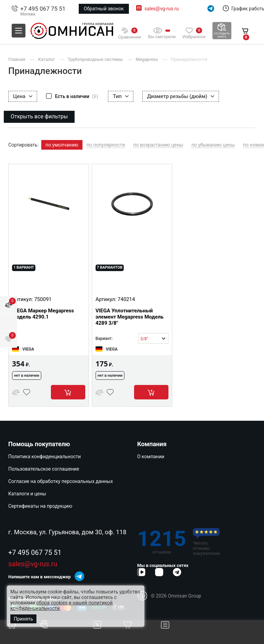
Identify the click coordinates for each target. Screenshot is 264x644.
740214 (126, 299)
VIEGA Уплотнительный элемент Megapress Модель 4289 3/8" (130, 317)
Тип (121, 96)
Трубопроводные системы (96, 59)
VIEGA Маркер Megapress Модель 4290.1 (43, 314)
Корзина (142, 627)
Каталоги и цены (27, 494)
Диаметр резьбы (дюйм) (181, 96)
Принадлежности (189, 59)
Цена (23, 96)
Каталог (47, 59)
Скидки (108, 627)
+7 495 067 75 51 (43, 9)
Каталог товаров (67, 627)
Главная (24, 627)
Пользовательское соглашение (44, 469)
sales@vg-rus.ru (162, 9)
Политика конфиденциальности (45, 457)
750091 (43, 299)
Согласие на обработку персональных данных (60, 481)
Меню (174, 627)
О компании (151, 457)
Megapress (147, 59)
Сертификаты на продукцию (40, 506)
